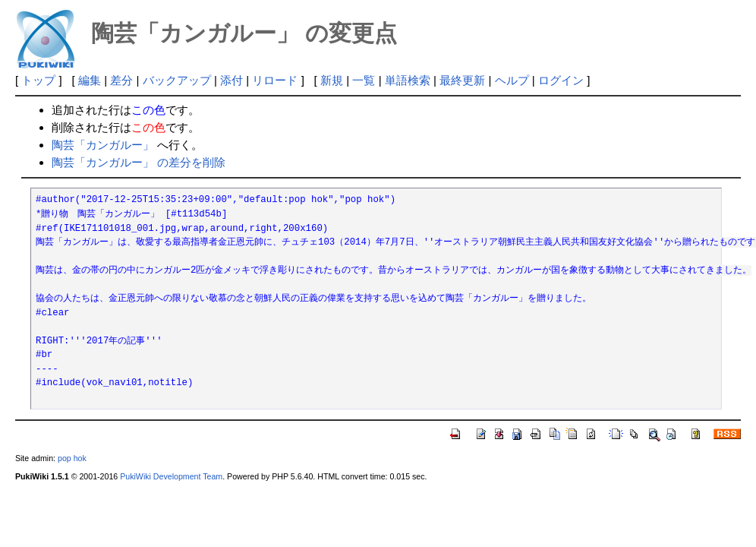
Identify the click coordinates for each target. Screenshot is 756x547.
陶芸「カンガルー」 (103, 145)
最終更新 (462, 80)
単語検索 (408, 80)
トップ (38, 80)
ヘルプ (512, 80)
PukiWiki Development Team (171, 476)
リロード (275, 80)
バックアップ (177, 80)
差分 (121, 80)
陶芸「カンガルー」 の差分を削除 (139, 162)
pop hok (72, 458)
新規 (332, 80)
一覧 (364, 80)
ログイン (561, 80)
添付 (232, 80)
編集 (90, 80)
